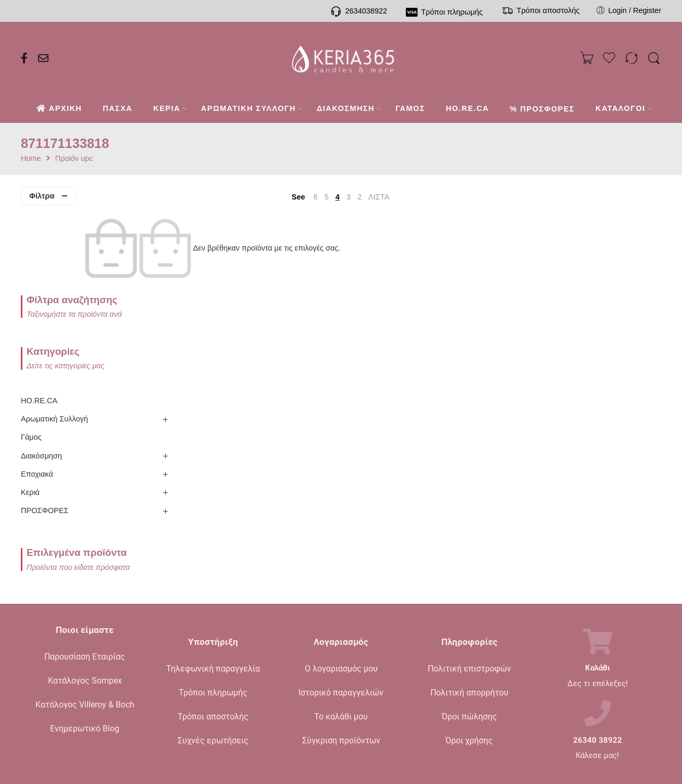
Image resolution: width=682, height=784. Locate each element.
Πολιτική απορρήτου (469, 620)
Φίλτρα (42, 196)
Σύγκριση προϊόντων (341, 668)
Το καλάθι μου (341, 644)
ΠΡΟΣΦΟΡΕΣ (45, 439)
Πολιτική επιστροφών (469, 596)
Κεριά (30, 420)
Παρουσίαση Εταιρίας (85, 585)
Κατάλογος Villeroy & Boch (85, 633)
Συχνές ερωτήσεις (213, 668)
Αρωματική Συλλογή (54, 347)
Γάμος (31, 365)
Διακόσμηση (41, 383)
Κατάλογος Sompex (85, 609)
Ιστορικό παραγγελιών (341, 620)
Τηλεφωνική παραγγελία (213, 596)
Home (31, 159)
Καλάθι (598, 596)
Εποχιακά (37, 402)
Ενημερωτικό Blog (85, 657)
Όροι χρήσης (469, 668)
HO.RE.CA (39, 329)
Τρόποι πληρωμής (213, 620)
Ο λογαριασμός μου (341, 596)
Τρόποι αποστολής (213, 644)
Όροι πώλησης (469, 644)
